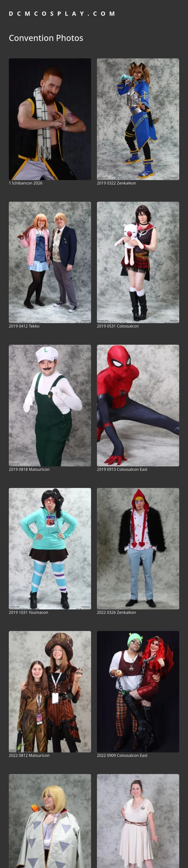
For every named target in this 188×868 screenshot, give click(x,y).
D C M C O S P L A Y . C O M (62, 13)
